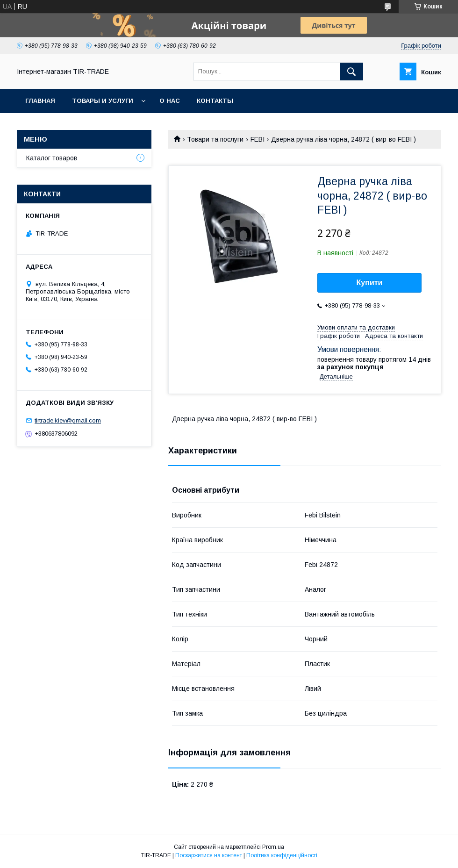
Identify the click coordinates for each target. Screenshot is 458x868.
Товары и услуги (103, 101)
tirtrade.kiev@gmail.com (68, 420)
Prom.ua (273, 847)
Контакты (215, 101)
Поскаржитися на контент (209, 855)
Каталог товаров (52, 158)
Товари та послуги (215, 139)
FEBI (258, 139)
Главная (40, 101)
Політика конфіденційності (282, 855)
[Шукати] (351, 72)
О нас (170, 101)
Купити (370, 283)
